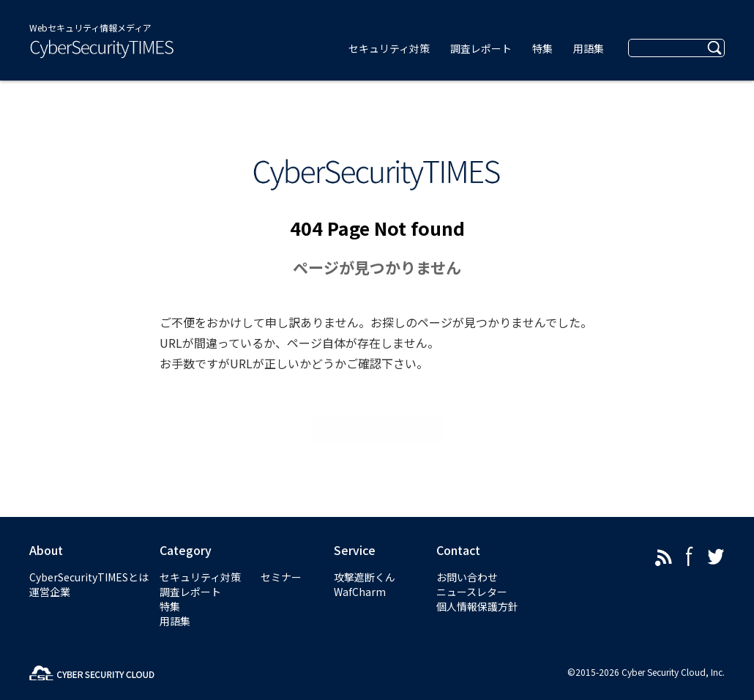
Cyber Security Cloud (664, 672)
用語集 (175, 621)
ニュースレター (472, 592)
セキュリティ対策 (200, 577)
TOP (377, 430)
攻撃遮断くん (365, 577)
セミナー (281, 577)
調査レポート (190, 592)
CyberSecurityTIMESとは (89, 577)
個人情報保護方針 (477, 606)
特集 (170, 606)
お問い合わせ (467, 577)
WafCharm (360, 592)
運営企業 (50, 592)
